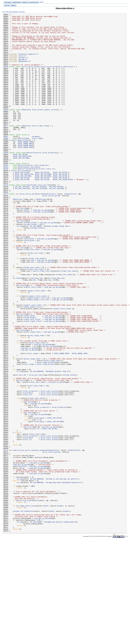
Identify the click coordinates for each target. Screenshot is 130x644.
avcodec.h (23, 67)
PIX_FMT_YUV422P (39, 221)
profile (23, 557)
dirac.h (22, 64)
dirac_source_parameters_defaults (56, 77)
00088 (6, 163)
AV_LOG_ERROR (36, 269)
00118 (6, 219)
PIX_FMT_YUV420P (56, 221)
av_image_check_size (26, 604)
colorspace (35, 198)
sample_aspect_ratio (36, 355)
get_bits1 (21, 247)
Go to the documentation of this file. (14, 12)
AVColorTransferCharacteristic (32, 200)
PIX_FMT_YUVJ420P (57, 224)
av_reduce (17, 331)
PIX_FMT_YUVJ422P (40, 224)
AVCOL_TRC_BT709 (60, 204)
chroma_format (31, 264)
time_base (34, 331)
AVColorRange (23, 163)
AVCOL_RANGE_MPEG (25, 170)
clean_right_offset (33, 383)
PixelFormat (31, 219)
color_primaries (41, 196)
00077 (6, 148)
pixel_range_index (33, 396)
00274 (6, 538)
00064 (6, 129)
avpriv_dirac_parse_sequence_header (29, 538)
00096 (6, 181)
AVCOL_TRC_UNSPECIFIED (63, 213)
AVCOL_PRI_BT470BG (21, 187)
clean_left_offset (33, 381)
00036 (6, 77)
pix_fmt (23, 447)
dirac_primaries (50, 181)
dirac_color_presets (20, 202)
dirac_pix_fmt (44, 219)
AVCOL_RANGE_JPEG (25, 168)
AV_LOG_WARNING (37, 443)
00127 (6, 230)
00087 (6, 161)
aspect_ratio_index (33, 342)
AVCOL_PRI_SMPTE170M (22, 185)
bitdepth (36, 161)
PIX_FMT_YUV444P (22, 221)
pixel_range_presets (20, 166)
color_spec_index (38, 456)
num (32, 310)
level (22, 559)
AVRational (26, 129)
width (27, 249)
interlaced (29, 284)
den (32, 312)
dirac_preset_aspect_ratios (44, 129)
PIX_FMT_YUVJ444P (22, 224)
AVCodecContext (49, 230)
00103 (6, 196)
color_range (37, 163)
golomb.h (22, 69)
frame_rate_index (32, 297)
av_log (20, 269)
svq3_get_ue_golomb (42, 249)
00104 (6, 198)
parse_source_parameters (31, 230)
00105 (6, 200)
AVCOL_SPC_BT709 (42, 204)
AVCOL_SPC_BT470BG (43, 206)
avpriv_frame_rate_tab (43, 323)
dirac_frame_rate (40, 148)
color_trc (51, 200)
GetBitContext (71, 230)
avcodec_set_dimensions (23, 611)
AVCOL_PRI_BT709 (20, 183)
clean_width (30, 376)
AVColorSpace (23, 198)
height (27, 252)
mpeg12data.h (24, 71)
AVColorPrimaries (34, 181)
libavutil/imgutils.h (28, 62)
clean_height (30, 378)
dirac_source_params (31, 77)
